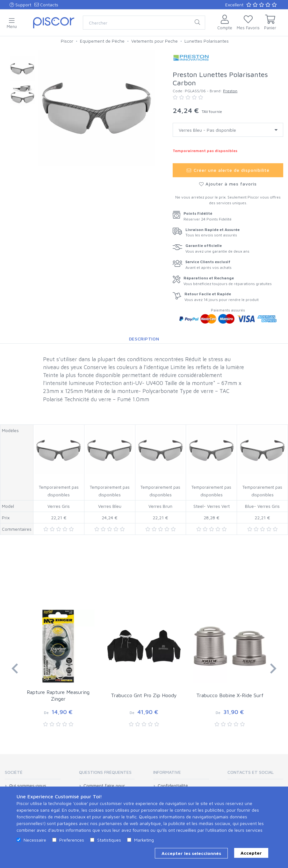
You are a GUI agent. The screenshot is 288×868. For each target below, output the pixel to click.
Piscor (67, 41)
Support (20, 5)
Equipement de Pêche (102, 41)
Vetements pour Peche (155, 41)
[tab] (33, 774)
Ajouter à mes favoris (228, 184)
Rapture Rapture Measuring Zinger (58, 695)
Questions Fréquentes (105, 772)
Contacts (46, 5)
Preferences (72, 840)
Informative (167, 772)
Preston (230, 91)
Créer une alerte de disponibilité (228, 170)
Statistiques (109, 840)
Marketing (144, 840)
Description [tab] (144, 339)
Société (14, 772)
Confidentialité (173, 786)
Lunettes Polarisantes (207, 41)
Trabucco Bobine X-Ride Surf (230, 695)
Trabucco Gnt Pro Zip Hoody (144, 695)
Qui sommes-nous (28, 786)
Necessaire (35, 840)
